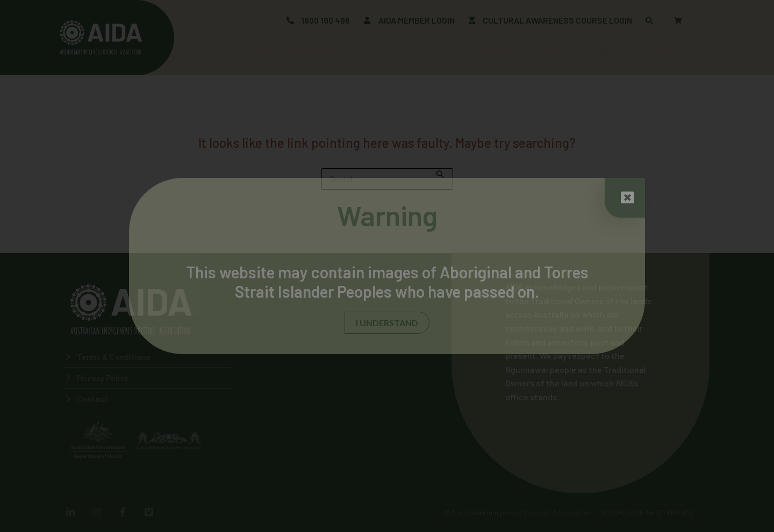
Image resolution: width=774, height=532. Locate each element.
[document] (387, 266)
